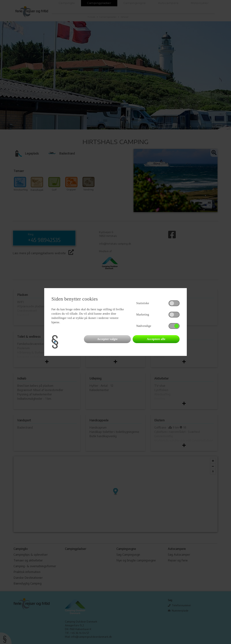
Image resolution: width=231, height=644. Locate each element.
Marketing (143, 315)
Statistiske (143, 303)
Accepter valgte (107, 339)
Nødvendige (144, 326)
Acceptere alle (156, 339)
